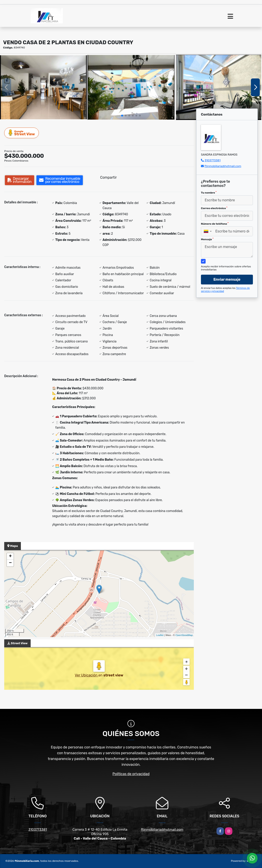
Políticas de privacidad (131, 774)
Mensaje (207, 239)
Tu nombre (209, 193)
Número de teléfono (215, 224)
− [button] (10, 563)
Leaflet (160, 635)
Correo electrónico (214, 208)
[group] (43, 87)
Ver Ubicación (87, 675)
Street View (22, 133)
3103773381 (212, 160)
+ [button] (10, 556)
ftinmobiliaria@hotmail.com (223, 166)
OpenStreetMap (184, 635)
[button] (122, 116)
